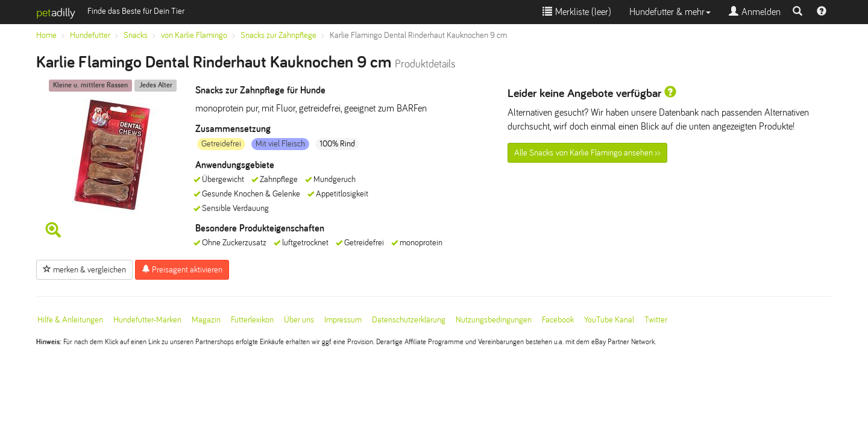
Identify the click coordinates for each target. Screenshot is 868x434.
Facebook (558, 320)
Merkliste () (577, 12)
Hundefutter (90, 35)
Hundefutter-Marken (147, 320)
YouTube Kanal (609, 320)
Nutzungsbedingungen (494, 320)
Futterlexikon (252, 320)
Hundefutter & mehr (670, 12)
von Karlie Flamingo (194, 35)
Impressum (343, 320)
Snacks (136, 35)
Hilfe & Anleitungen (70, 320)
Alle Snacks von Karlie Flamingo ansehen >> (587, 153)
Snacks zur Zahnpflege (278, 35)
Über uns (299, 320)
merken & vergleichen (84, 269)
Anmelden (755, 12)
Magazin (206, 320)
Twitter (656, 320)
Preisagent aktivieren (182, 269)
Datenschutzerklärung (409, 320)
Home (46, 35)
